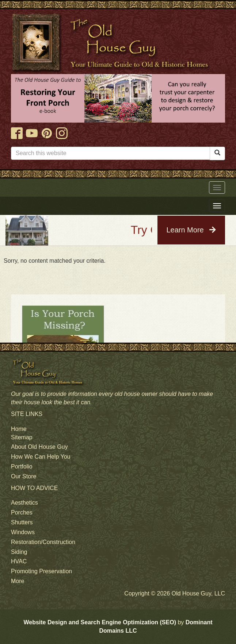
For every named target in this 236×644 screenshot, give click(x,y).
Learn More (191, 230)
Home (19, 429)
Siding (19, 552)
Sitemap (22, 437)
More (18, 581)
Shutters (22, 522)
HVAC (19, 561)
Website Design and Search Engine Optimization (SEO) (100, 622)
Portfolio (22, 466)
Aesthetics (24, 503)
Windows (23, 532)
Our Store (24, 476)
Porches (22, 512)
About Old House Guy (39, 447)
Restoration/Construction (43, 542)
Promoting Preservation (41, 571)
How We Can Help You (41, 457)
